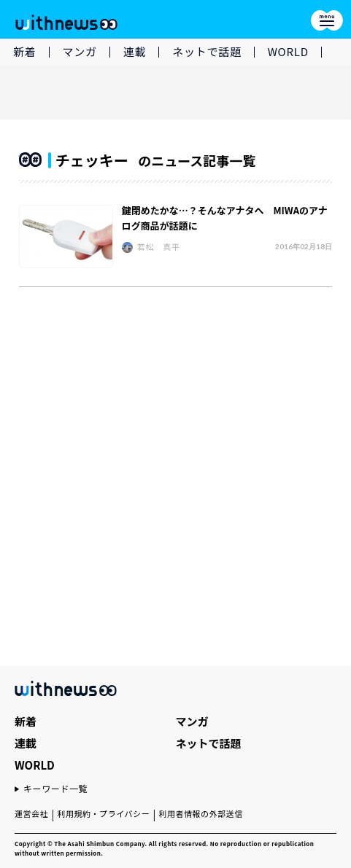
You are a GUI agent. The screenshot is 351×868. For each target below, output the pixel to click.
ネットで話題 (207, 51)
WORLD (288, 51)
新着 (25, 51)
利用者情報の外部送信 (201, 814)
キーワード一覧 (55, 788)
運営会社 (31, 814)
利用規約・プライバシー (103, 814)
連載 (135, 51)
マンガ (80, 51)
